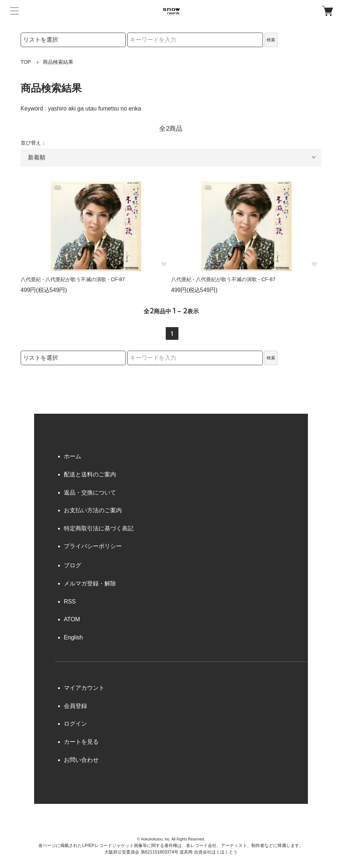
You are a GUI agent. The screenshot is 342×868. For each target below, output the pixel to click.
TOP (26, 62)
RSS (70, 602)
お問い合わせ (81, 760)
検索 (271, 40)
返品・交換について (90, 493)
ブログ (73, 565)
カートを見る (81, 742)
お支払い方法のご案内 (93, 510)
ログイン (75, 724)
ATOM (72, 619)
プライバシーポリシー (93, 546)
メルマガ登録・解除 (90, 583)
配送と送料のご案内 (90, 474)
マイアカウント (84, 688)
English (73, 637)
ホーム (73, 456)
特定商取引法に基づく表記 (99, 528)
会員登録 (75, 706)
